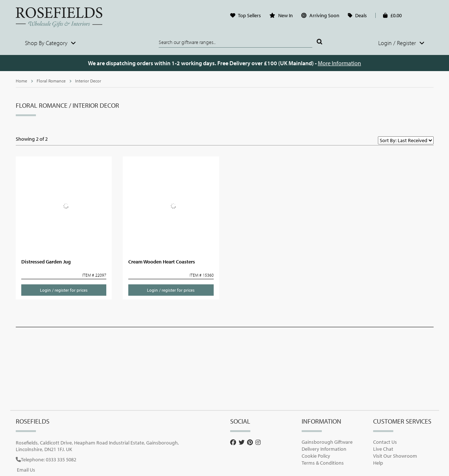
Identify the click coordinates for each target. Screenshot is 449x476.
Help (378, 463)
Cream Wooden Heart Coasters (162, 262)
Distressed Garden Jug (46, 262)
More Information (339, 63)
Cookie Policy (316, 456)
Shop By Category (50, 43)
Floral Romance (51, 81)
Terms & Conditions (323, 463)
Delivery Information (324, 449)
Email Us (26, 470)
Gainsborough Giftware (327, 442)
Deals (361, 15)
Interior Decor (88, 81)
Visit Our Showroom (395, 456)
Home (21, 81)
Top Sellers (249, 15)
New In (286, 15)
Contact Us (385, 442)
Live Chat (383, 449)
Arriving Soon (324, 15)
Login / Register (401, 43)
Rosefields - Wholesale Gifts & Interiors (64, 17)
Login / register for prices (64, 290)
